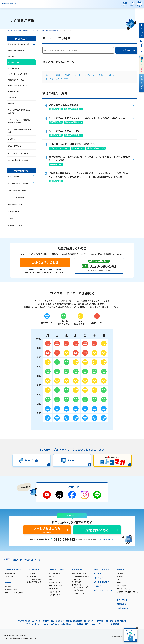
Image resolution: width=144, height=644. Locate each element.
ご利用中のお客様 (34, 569)
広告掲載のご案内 (82, 624)
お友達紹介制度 (77, 590)
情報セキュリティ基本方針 (94, 621)
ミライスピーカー (56, 592)
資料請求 (120, 604)
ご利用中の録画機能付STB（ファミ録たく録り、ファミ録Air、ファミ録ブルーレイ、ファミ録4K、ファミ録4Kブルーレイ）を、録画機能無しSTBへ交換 (90, 175)
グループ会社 (121, 586)
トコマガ (98, 586)
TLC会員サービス (78, 593)
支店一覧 (120, 577)
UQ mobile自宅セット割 (80, 577)
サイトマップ (122, 600)
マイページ (31, 573)
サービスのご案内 (56, 569)
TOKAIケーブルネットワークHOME (17, 31)
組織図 (119, 583)
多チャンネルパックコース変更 (64, 131)
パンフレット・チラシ (103, 590)
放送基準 (46, 621)
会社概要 (120, 573)
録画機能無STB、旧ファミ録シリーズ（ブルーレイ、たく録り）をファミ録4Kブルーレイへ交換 (89, 158)
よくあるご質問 (35, 31)
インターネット (55, 573)
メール (77, 75)
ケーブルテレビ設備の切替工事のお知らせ (35, 581)
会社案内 (120, 569)
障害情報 (8, 587)
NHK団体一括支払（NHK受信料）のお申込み (72, 144)
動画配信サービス (56, 583)
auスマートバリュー (79, 573)
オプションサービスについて (59, 148)
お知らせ (8, 582)
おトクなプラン (100, 569)
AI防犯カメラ (54, 589)
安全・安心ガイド (57, 621)
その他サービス (55, 595)
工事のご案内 (9, 577)
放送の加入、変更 (56, 109)
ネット (49, 75)
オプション (89, 75)
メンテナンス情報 (11, 590)
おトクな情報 (77, 569)
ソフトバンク (83, 581)
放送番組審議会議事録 (74, 621)
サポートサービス (56, 586)
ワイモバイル (83, 586)
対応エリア (99, 578)
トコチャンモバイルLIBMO (57, 79)
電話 (58, 75)
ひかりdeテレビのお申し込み (64, 105)
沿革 (118, 580)
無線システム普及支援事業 (14, 593)
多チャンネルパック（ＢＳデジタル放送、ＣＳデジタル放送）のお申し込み (87, 118)
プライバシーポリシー (33, 624)
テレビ (67, 75)
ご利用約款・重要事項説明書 (116, 621)
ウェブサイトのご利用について (29, 621)
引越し (102, 75)
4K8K (111, 75)
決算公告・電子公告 (124, 589)
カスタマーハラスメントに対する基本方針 (58, 624)
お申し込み (121, 608)
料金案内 (98, 573)
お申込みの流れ (10, 573)
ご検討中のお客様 (12, 569)
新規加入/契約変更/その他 (50, 31)
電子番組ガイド (32, 577)
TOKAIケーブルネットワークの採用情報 (105, 624)
